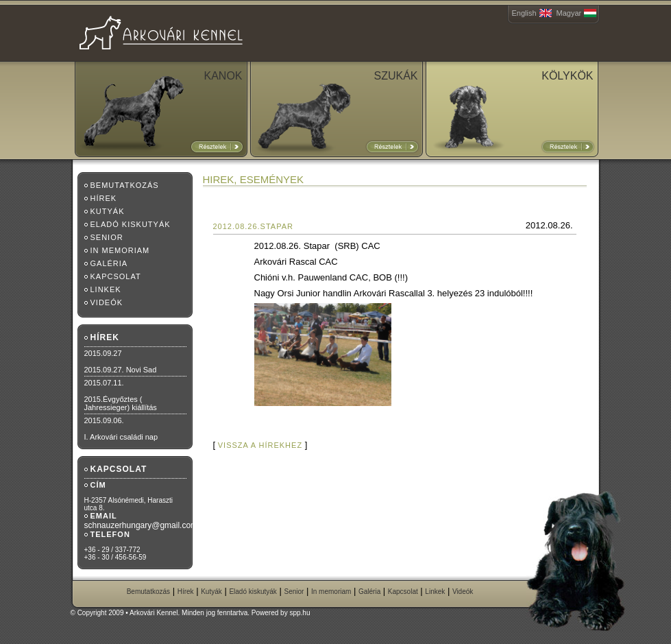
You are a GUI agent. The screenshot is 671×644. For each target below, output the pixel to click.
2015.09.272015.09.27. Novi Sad (121, 361)
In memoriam (120, 250)
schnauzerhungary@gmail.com (141, 525)
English (524, 13)
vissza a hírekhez (260, 445)
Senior (107, 237)
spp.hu (300, 613)
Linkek (106, 289)
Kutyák (108, 211)
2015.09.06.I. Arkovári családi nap (121, 429)
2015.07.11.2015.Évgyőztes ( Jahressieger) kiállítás (121, 395)
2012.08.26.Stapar (254, 226)
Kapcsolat (116, 276)
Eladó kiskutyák (131, 224)
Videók (107, 302)
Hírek (104, 198)
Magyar (569, 13)
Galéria (109, 263)
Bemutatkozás (125, 185)
